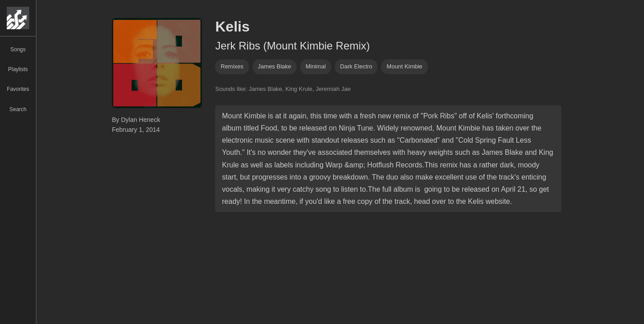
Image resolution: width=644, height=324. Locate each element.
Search (18, 109)
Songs (18, 49)
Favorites (18, 89)
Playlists (18, 69)
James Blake (275, 66)
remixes (232, 66)
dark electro (356, 66)
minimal (316, 66)
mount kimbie (404, 66)
